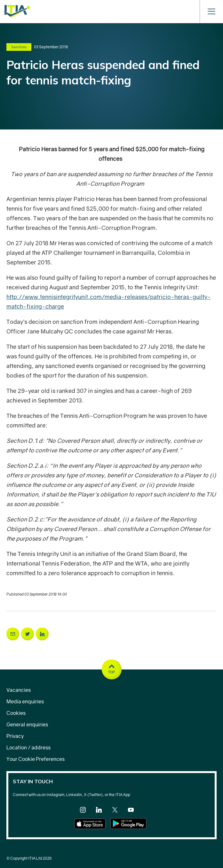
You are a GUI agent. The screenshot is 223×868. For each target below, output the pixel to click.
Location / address (28, 747)
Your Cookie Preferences (36, 759)
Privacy (15, 736)
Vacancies (19, 690)
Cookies (16, 713)
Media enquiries (25, 701)
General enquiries (27, 724)
